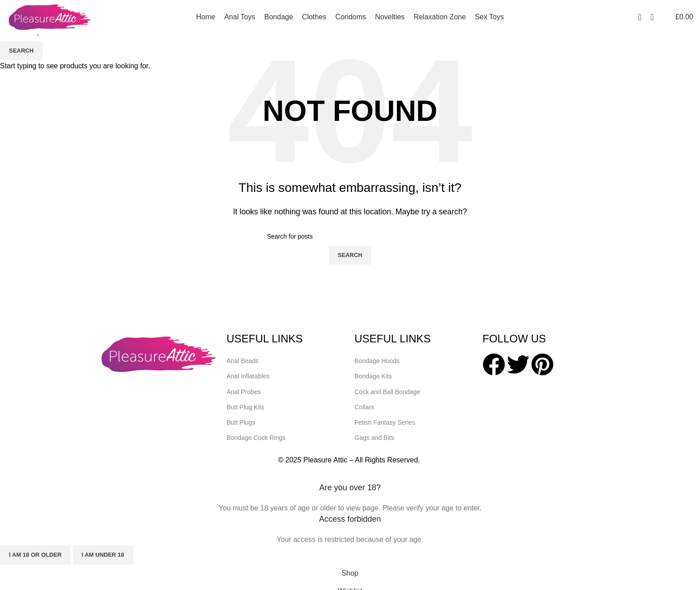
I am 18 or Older (35, 555)
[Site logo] (49, 16)
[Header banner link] (350, 295)
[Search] (652, 17)
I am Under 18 (103, 555)
